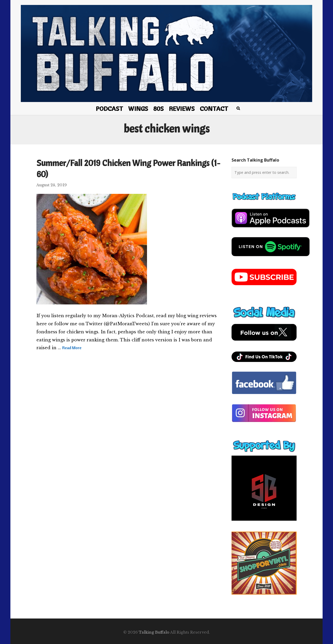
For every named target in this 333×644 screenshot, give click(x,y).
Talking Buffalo (154, 632)
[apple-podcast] (271, 229)
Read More (72, 348)
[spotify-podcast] (271, 258)
